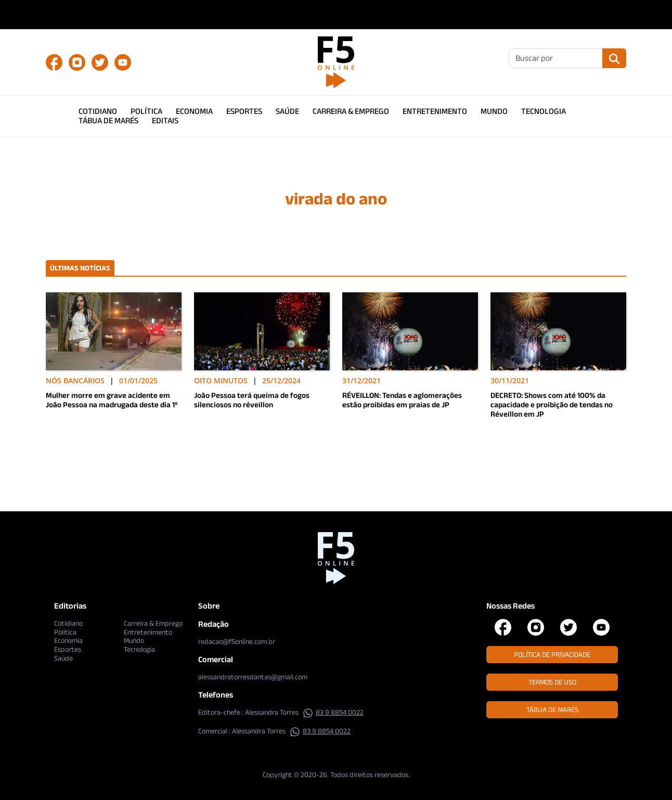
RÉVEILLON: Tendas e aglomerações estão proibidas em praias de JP (402, 400)
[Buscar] (556, 58)
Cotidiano (98, 111)
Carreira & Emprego (351, 111)
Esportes (244, 111)
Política (146, 111)
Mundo (494, 111)
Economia (194, 111)
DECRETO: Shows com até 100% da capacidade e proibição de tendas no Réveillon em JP (552, 404)
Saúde (287, 111)
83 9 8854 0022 (333, 712)
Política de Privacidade (552, 654)
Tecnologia (544, 111)
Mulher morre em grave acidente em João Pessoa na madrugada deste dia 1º (112, 400)
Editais (165, 120)
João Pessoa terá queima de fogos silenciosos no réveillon (252, 400)
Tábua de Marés (108, 120)
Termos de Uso (552, 682)
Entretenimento (435, 111)
